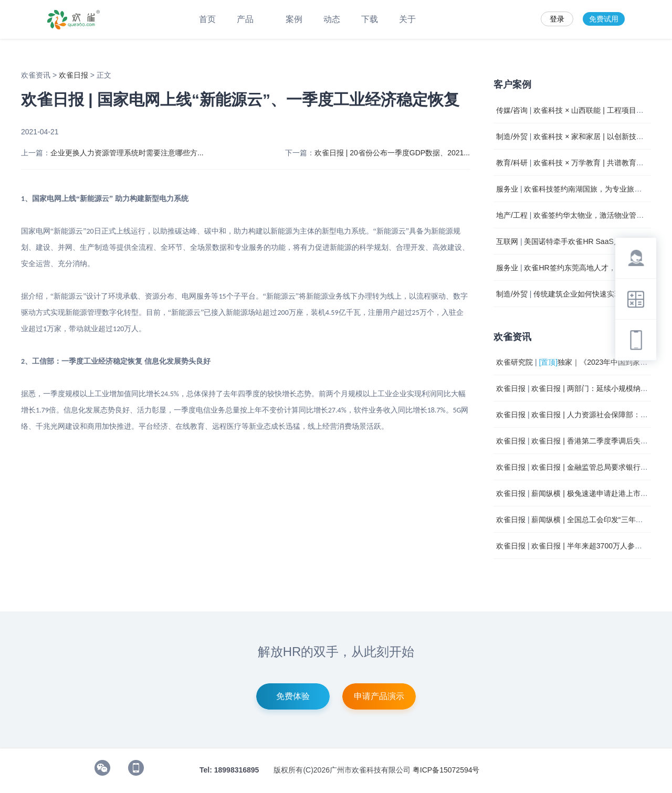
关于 (407, 19)
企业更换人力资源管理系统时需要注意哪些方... (127, 153)
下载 (370, 19)
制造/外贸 (512, 136)
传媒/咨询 (512, 110)
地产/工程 (512, 215)
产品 (251, 19)
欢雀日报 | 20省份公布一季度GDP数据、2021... (392, 153)
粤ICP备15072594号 (446, 770)
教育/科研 (512, 163)
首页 (207, 19)
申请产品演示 (379, 696)
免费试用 (604, 19)
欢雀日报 (75, 75)
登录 (557, 19)
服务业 (507, 189)
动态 (332, 19)
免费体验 (293, 696)
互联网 (507, 241)
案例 (294, 19)
